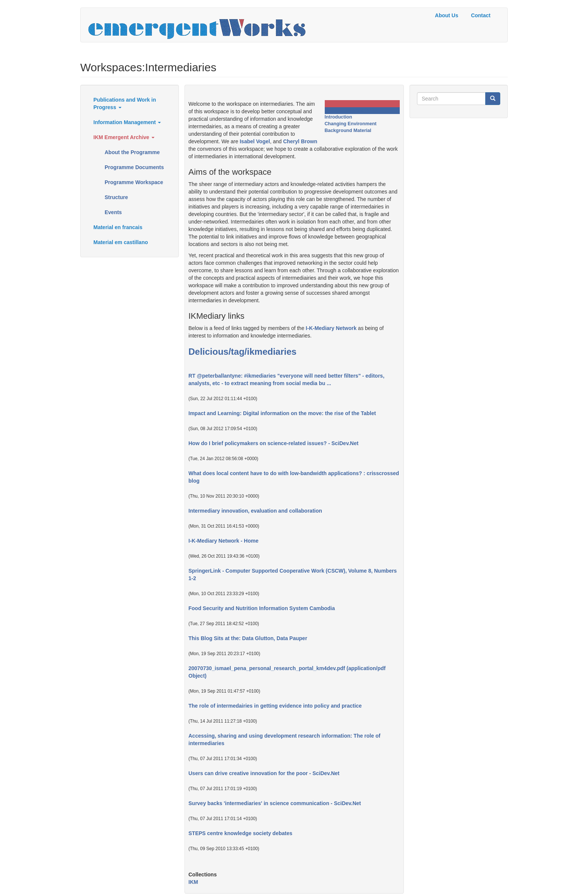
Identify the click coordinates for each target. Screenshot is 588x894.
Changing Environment (351, 124)
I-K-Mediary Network (331, 328)
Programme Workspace (134, 182)
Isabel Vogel (255, 141)
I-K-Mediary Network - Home (224, 541)
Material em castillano (121, 242)
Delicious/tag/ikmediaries (243, 352)
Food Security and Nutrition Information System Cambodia (262, 608)
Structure (116, 197)
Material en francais (118, 227)
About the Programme (132, 152)
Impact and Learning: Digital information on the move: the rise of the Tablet (282, 413)
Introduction (338, 117)
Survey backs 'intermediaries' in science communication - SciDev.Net (275, 803)
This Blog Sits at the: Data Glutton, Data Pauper (248, 638)
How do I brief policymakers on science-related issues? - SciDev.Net (274, 443)
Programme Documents (134, 167)
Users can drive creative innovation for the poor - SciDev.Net (264, 773)
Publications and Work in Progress (125, 103)
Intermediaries (362, 110)
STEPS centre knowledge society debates (241, 833)
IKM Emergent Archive (124, 137)
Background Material (348, 130)
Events (113, 212)
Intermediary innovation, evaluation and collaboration (255, 511)
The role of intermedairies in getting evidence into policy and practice (275, 706)
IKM (193, 882)
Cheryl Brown (300, 141)
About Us (447, 15)
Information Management (127, 122)
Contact (481, 15)
